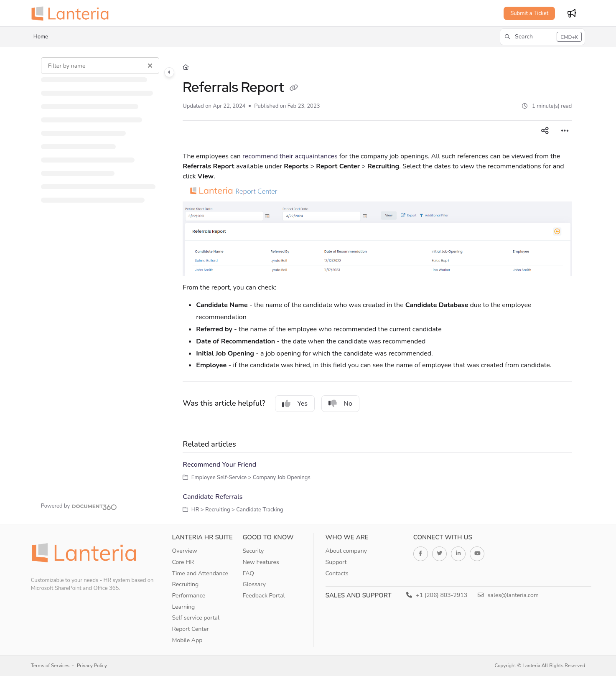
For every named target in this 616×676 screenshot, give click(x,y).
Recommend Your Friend (219, 465)
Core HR (183, 562)
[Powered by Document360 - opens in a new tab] (79, 506)
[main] (377, 286)
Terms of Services (50, 666)
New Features (261, 562)
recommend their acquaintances (290, 156)
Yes (295, 404)
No (340, 404)
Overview (184, 551)
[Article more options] (565, 131)
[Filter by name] (100, 66)
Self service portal (196, 618)
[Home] (186, 67)
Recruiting (185, 584)
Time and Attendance (200, 573)
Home (41, 37)
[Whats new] (572, 13)
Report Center (190, 629)
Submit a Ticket (529, 13)
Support (336, 562)
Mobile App (187, 640)
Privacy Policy (92, 666)
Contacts (337, 573)
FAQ (248, 573)
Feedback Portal (263, 596)
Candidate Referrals (213, 497)
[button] (542, 37)
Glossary (254, 584)
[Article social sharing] (545, 131)
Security (253, 551)
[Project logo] (73, 13)
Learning (183, 607)
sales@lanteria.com (508, 595)
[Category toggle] (169, 72)
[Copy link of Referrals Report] (294, 89)
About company (346, 551)
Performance (188, 596)
